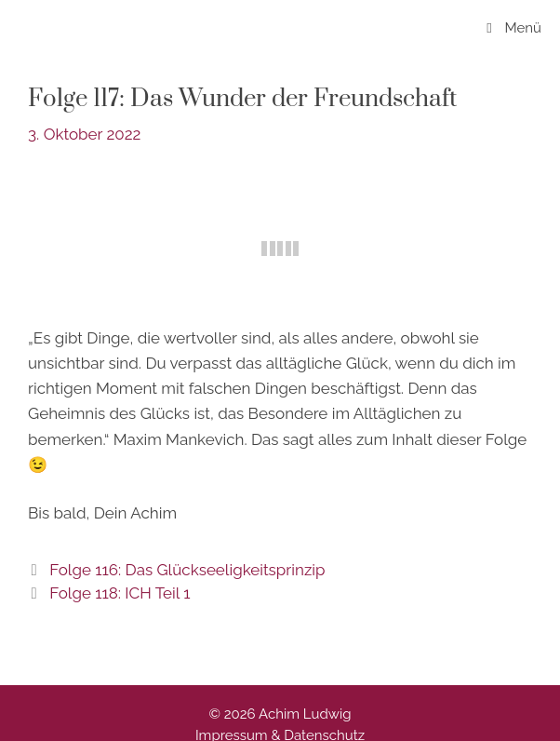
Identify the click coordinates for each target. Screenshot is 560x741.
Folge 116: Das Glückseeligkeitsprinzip (187, 570)
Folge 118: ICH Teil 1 (120, 593)
